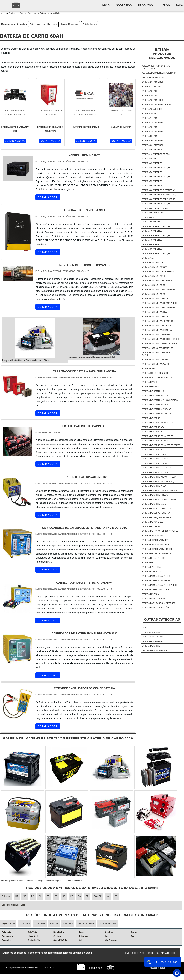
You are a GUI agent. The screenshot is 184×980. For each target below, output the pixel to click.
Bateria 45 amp (149, 159)
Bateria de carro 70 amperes (157, 459)
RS (64, 896)
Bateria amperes (151, 632)
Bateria (146, 628)
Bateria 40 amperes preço (156, 154)
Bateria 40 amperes (152, 150)
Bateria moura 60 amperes (156, 576)
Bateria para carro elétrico (157, 608)
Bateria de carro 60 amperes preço (161, 445)
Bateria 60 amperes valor (156, 208)
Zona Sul (54, 923)
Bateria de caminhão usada (156, 409)
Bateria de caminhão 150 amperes (160, 400)
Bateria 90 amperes (152, 249)
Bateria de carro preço (155, 495)
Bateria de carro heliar (155, 472)
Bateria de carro (90, 24)
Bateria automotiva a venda (157, 326)
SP (40, 896)
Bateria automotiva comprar (157, 330)
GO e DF (97, 896)
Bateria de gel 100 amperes (156, 508)
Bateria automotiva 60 (154, 294)
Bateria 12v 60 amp (151, 87)
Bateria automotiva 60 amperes (158, 308)
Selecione (6, 896)
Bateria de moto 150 (152, 522)
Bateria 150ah (149, 114)
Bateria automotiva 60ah (155, 317)
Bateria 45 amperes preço (156, 168)
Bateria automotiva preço (156, 360)
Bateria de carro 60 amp (155, 441)
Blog (166, 5)
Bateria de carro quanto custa (159, 499)
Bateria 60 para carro (154, 213)
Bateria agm (148, 258)
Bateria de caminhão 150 (155, 396)
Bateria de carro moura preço (159, 481)
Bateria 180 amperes (153, 132)
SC (56, 896)
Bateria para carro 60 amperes (159, 603)
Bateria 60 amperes (152, 186)
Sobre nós (124, 5)
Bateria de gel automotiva (156, 513)
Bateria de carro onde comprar (159, 490)
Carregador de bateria (155, 650)
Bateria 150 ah (149, 91)
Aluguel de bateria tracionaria (159, 73)
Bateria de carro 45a (153, 427)
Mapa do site (168, 953)
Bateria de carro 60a (153, 450)
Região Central (8, 923)
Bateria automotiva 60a (154, 312)
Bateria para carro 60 (154, 599)
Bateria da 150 (149, 382)
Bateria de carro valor (155, 504)
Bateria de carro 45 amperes (157, 423)
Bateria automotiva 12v (154, 267)
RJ (17, 896)
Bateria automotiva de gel (156, 335)
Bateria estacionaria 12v (155, 540)
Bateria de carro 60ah (154, 454)
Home (127, 953)
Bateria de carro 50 (152, 432)
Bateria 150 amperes (153, 100)
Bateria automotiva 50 (154, 285)
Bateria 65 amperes (152, 222)
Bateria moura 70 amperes (156, 581)
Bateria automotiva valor (156, 364)
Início (106, 5)
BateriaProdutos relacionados (162, 54)
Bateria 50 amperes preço (156, 177)
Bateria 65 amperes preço (156, 226)
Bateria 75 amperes (152, 240)
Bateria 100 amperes (153, 82)
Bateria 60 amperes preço (156, 204)
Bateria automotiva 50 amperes (158, 290)
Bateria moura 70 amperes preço (160, 585)
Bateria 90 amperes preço (156, 253)
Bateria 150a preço (152, 109)
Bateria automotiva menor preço (160, 344)
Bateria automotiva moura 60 (157, 348)
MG (24, 896)
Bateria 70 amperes (70, 24)
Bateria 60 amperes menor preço (160, 195)
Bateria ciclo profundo (155, 373)
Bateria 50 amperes (152, 172)
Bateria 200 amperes (153, 141)
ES (33, 896)
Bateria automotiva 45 (154, 276)
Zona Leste (68, 923)
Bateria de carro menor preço (159, 477)
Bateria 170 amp (150, 118)
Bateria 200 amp (150, 136)
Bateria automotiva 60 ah (155, 299)
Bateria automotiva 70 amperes (158, 321)
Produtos (145, 5)
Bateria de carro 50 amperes (157, 436)
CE (87, 896)
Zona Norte (25, 923)
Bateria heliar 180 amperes (156, 554)
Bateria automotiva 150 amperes (159, 271)
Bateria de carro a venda (156, 463)
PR (48, 896)
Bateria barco (149, 369)
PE (72, 896)
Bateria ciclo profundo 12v (157, 378)
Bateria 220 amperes (153, 145)
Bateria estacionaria (153, 536)
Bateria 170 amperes (153, 123)
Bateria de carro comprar (156, 468)
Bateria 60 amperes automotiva (159, 190)
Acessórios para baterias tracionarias (156, 67)
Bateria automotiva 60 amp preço (160, 303)
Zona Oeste (40, 923)
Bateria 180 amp (150, 127)
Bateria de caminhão (153, 391)
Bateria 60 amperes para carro (159, 199)
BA (79, 896)
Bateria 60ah (148, 217)
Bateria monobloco (152, 572)
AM (108, 896)
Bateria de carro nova (154, 486)
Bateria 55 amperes (152, 181)
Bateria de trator (151, 526)
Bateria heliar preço (153, 558)
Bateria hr (147, 563)
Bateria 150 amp (150, 96)
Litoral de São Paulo (108, 923)
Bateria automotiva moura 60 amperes (157, 354)
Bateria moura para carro (156, 590)
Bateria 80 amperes (152, 244)
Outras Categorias (162, 619)
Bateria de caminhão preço (157, 405)
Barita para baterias (153, 77)
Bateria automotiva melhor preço (160, 339)
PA (116, 896)
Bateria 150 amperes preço (156, 105)
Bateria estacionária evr (155, 545)
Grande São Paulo (86, 923)
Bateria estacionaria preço (157, 549)
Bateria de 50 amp (151, 387)
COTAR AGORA (15, 141)
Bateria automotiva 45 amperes (43, 24)
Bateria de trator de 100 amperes (160, 531)
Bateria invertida (151, 567)
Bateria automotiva (152, 262)
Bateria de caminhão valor (156, 414)
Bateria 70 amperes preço (156, 235)
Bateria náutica (150, 594)
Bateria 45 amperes (152, 163)
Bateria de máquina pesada (156, 517)
